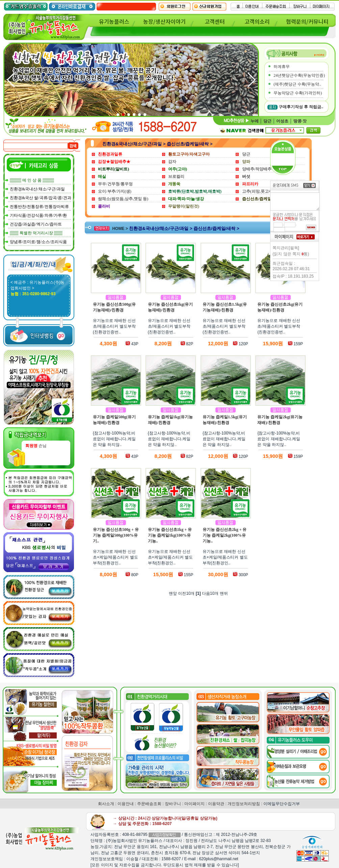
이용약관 (216, 804)
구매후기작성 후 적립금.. (301, 107)
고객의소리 (257, 21)
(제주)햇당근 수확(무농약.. (297, 84)
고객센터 (215, 21)
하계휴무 (282, 67)
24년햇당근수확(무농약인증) (299, 75)
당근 (267, 121)
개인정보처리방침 (244, 804)
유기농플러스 (114, 21)
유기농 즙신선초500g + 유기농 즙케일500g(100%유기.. (116, 535)
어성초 (282, 121)
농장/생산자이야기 (164, 21)
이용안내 (126, 804)
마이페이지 (194, 804)
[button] (251, 80)
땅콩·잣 (300, 121)
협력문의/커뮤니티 (307, 21)
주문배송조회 (149, 804)
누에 (255, 121)
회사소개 (106, 804)
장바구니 (173, 804)
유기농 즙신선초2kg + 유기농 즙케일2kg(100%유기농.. (225, 535)
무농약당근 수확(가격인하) (298, 93)
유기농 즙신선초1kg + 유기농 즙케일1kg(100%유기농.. (170, 535)
